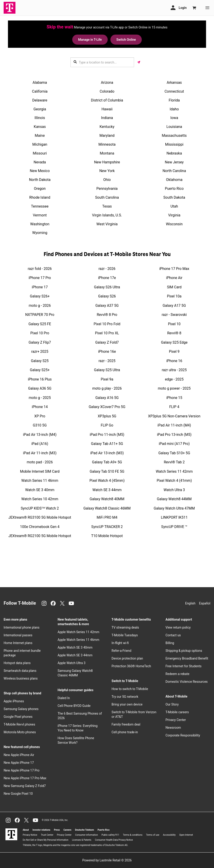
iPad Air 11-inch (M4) (174, 425)
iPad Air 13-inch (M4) (40, 435)
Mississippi (174, 144)
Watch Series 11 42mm (174, 471)
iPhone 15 (174, 398)
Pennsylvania (107, 189)
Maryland (107, 136)
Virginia (174, 215)
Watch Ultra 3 (174, 490)
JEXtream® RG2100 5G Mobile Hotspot (40, 536)
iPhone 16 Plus (40, 379)
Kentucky (107, 127)
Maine (40, 136)
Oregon (40, 189)
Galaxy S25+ (40, 370)
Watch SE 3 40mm (40, 490)
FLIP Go (107, 425)
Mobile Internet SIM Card (40, 471)
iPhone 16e (107, 352)
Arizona (107, 82)
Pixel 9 (174, 352)
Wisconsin (174, 224)
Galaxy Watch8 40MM (107, 499)
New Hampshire (107, 162)
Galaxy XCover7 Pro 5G (107, 407)
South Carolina (107, 197)
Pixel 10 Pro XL (107, 333)
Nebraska (174, 153)
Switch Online (126, 40)
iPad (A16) (40, 444)
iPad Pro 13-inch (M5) (174, 435)
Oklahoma (174, 180)
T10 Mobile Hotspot (107, 536)
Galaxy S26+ (40, 296)
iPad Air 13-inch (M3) (107, 453)
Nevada (40, 162)
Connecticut (174, 91)
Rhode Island (40, 197)
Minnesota (107, 144)
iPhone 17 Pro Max (174, 269)
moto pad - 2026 (40, 462)
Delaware (40, 100)
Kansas (40, 127)
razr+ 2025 (40, 352)
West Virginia (107, 224)
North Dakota (40, 180)
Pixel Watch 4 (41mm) (174, 481)
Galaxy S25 (40, 361)
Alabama (40, 82)
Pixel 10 (174, 324)
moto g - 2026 (40, 306)
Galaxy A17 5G (174, 306)
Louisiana (174, 127)
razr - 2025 (107, 361)
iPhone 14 (40, 407)
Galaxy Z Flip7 (40, 342)
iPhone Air (174, 278)
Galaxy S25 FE (40, 324)
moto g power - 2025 (174, 388)
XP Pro (40, 416)
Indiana (107, 118)
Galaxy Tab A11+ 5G (107, 444)
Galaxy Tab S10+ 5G (174, 453)
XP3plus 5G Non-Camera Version (174, 416)
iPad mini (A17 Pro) (174, 444)
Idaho (174, 109)
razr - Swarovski (174, 315)
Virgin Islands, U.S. (107, 215)
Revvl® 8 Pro (107, 315)
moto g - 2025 (40, 398)
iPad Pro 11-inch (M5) (107, 435)
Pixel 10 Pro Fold (107, 324)
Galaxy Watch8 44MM (174, 499)
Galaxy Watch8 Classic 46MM (107, 508)
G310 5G (40, 425)
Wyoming (40, 233)
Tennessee (40, 206)
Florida (174, 100)
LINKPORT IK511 (174, 517)
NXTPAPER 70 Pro (40, 315)
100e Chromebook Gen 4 (40, 527)
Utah (174, 206)
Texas (107, 206)
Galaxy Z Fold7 (107, 342)
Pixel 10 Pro (40, 333)
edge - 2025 (174, 379)
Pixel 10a (174, 296)
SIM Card (174, 287)
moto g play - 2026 (107, 388)
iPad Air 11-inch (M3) (40, 453)
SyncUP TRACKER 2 (107, 527)
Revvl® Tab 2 (174, 462)
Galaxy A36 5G (40, 388)
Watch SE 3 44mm (107, 490)
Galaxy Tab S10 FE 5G (107, 471)
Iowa (174, 118)
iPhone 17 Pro (40, 278)
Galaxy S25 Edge (174, 342)
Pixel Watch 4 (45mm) (107, 481)
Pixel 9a (107, 379)
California (40, 91)
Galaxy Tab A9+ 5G (107, 462)
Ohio (107, 180)
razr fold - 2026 (40, 269)
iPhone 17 (40, 287)
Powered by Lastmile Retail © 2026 (107, 860)
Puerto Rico (174, 189)
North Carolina (174, 171)
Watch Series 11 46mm (40, 481)
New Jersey (174, 162)
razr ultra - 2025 (174, 370)
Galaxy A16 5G (107, 398)
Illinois (40, 118)
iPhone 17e (107, 278)
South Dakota (174, 197)
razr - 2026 (107, 269)
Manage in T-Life (90, 40)
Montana (107, 153)
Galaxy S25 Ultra (107, 370)
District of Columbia (107, 100)
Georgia (40, 109)
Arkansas (174, 82)
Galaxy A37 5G (107, 306)
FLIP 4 (174, 407)
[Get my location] (139, 62)
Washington (40, 224)
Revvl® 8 (174, 333)
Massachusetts (174, 136)
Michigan (40, 144)
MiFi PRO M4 (107, 517)
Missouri (40, 153)
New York (107, 171)
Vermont (40, 215)
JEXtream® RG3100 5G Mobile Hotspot (40, 517)
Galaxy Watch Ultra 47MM (174, 508)
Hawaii (107, 109)
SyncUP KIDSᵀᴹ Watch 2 (40, 508)
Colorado (107, 91)
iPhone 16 (174, 361)
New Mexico (40, 171)
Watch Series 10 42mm (40, 499)
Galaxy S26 (107, 296)
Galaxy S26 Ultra (107, 287)
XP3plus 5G (107, 416)
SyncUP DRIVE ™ (174, 527)
